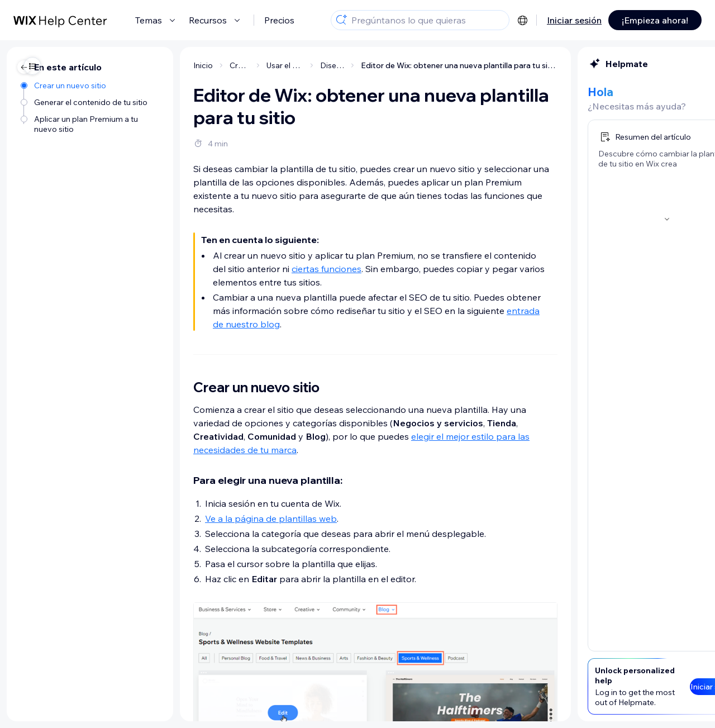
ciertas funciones (216, 269)
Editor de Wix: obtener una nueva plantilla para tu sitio (349, 65)
